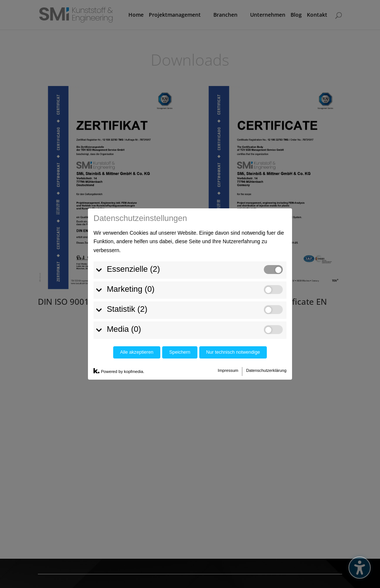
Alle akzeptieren (137, 294)
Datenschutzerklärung (266, 311)
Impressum (228, 311)
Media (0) (124, 270)
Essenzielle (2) (133, 210)
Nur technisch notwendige (233, 294)
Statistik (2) (127, 250)
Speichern (180, 294)
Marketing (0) (131, 230)
